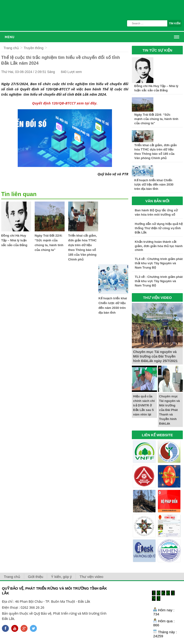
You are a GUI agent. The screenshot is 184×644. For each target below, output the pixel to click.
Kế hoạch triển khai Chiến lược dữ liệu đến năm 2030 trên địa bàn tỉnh (154, 184)
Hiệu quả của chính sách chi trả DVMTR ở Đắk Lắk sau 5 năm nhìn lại (144, 405)
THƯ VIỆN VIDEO (157, 298)
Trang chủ (11, 48)
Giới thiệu (36, 577)
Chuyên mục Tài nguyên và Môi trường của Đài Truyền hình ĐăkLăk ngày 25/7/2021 (155, 356)
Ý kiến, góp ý (61, 577)
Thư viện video (92, 577)
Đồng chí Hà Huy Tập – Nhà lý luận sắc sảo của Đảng (14, 240)
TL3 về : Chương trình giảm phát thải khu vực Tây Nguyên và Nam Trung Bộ (159, 281)
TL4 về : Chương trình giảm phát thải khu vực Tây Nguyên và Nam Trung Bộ (159, 263)
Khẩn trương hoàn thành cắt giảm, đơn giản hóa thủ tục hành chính (159, 246)
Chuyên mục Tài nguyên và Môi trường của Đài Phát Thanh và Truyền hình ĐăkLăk (170, 410)
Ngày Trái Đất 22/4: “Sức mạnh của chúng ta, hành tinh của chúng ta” (156, 119)
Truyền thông (33, 48)
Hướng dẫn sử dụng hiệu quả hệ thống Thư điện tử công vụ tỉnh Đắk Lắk (159, 228)
